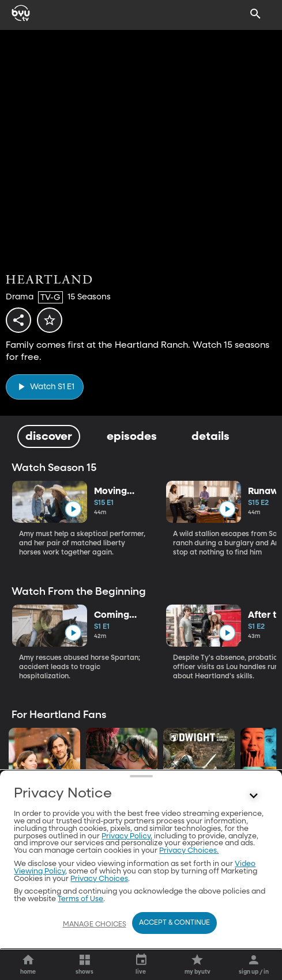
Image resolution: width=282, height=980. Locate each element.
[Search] (255, 14)
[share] (18, 320)
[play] (45, 387)
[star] (50, 320)
